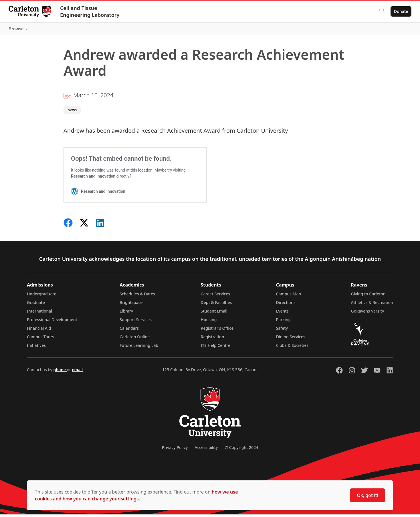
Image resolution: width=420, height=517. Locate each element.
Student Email (214, 314)
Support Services (136, 322)
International (39, 314)
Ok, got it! (367, 495)
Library (126, 314)
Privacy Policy (175, 450)
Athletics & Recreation (372, 305)
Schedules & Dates (137, 296)
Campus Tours (40, 339)
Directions (286, 305)
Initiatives (36, 348)
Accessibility (206, 450)
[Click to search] (381, 11)
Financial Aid (39, 331)
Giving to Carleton (368, 296)
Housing (209, 322)
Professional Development (52, 322)
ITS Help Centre (216, 348)
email (77, 372)
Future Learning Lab (139, 348)
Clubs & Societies (292, 348)
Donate (400, 11)
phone (60, 372)
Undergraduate (42, 296)
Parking (284, 322)
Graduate (36, 305)
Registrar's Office (217, 331)
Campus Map (289, 296)
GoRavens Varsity (368, 314)
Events (282, 314)
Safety (282, 331)
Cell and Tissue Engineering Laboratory (90, 11)
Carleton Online (135, 339)
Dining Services (291, 339)
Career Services (216, 296)
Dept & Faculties (216, 305)
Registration (213, 339)
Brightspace (131, 305)
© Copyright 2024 (241, 450)
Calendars (129, 331)
